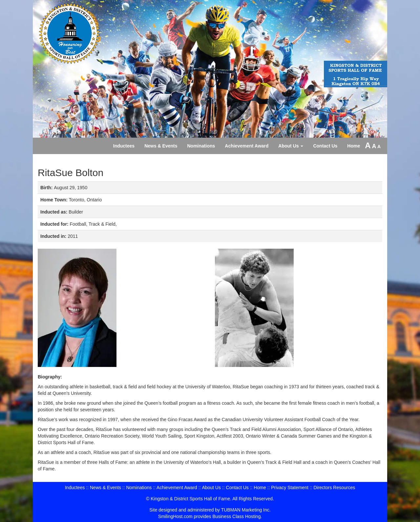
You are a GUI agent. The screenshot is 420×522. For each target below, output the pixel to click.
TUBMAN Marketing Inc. (246, 510)
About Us (291, 146)
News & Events (161, 146)
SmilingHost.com (175, 516)
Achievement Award (247, 146)
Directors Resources (334, 488)
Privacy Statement (290, 488)
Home (354, 146)
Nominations (201, 146)
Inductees (124, 146)
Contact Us (325, 146)
